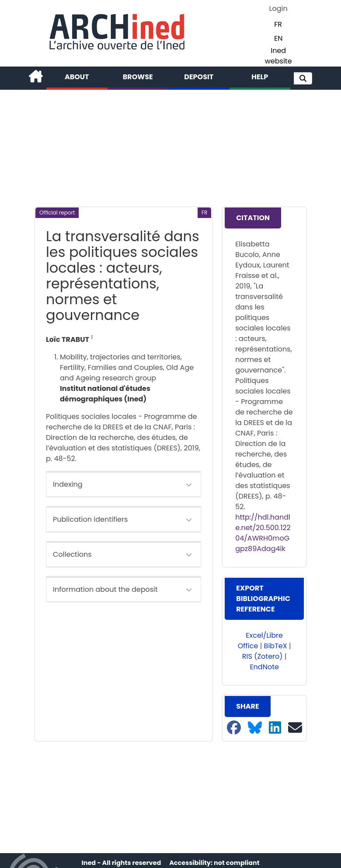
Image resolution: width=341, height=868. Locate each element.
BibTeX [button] (276, 646)
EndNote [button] (264, 667)
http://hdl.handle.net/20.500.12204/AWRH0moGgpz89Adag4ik (263, 533)
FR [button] (278, 24)
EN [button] (278, 38)
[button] (303, 78)
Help (260, 77)
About (77, 77)
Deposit (199, 77)
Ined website (278, 56)
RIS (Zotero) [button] (263, 656)
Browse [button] (138, 77)
